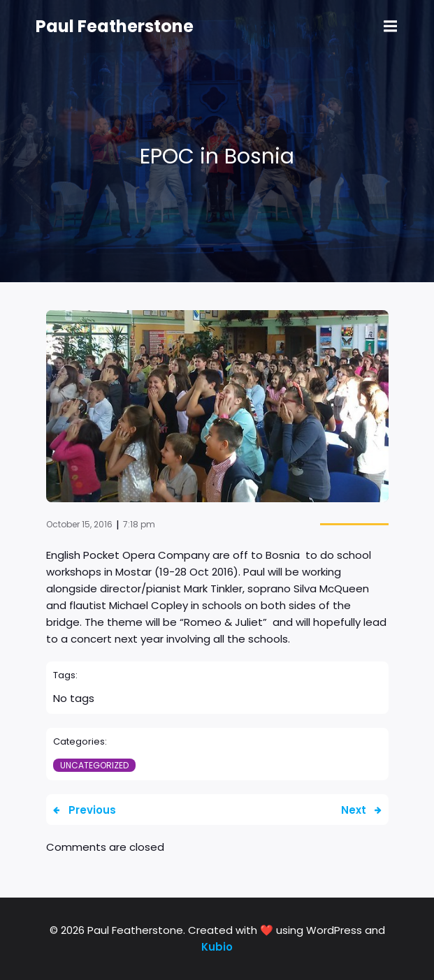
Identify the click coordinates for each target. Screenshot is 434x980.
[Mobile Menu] (391, 27)
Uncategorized (94, 765)
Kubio (217, 947)
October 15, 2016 (79, 524)
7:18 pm (139, 524)
